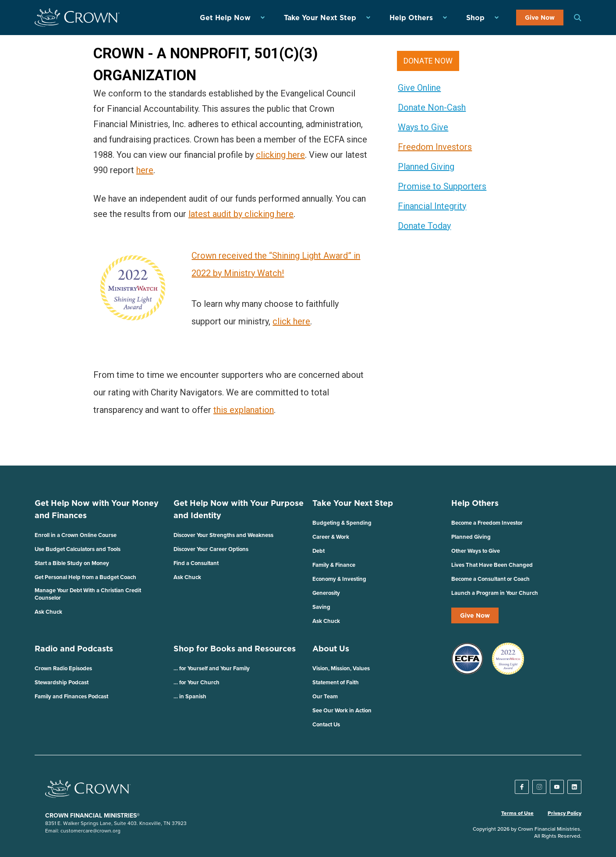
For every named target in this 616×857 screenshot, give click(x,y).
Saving (321, 607)
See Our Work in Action (342, 710)
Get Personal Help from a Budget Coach (85, 577)
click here (291, 321)
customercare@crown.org (90, 830)
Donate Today (424, 226)
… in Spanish (190, 696)
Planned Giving (426, 167)
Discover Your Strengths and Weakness (223, 535)
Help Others (411, 18)
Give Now (540, 18)
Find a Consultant (196, 563)
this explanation (244, 410)
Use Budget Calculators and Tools (78, 549)
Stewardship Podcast (62, 682)
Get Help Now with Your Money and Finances (97, 509)
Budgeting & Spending (342, 523)
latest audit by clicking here (241, 214)
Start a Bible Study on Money (72, 563)
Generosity (326, 593)
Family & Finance (334, 565)
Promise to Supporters (442, 186)
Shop (475, 18)
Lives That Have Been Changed (492, 565)
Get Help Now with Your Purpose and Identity (239, 509)
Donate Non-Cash (432, 107)
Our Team (325, 696)
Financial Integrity (432, 206)
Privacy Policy (565, 813)
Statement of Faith (336, 682)
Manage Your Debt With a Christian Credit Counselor (88, 594)
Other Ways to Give (476, 551)
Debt (319, 551)
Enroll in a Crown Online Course (76, 535)
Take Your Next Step (320, 18)
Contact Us (326, 724)
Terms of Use (517, 813)
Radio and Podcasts (74, 649)
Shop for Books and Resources (235, 649)
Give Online (419, 88)
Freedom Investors (435, 147)
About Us (331, 649)
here (145, 170)
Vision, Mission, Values (341, 668)
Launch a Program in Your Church (495, 593)
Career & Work (331, 537)
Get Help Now (225, 18)
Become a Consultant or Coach (490, 579)
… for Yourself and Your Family (212, 668)
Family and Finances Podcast (71, 696)
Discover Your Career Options (211, 549)
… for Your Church (196, 682)
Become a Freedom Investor (487, 523)
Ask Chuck (48, 612)
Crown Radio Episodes (63, 668)
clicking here (280, 155)
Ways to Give (423, 127)
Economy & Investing (339, 579)
